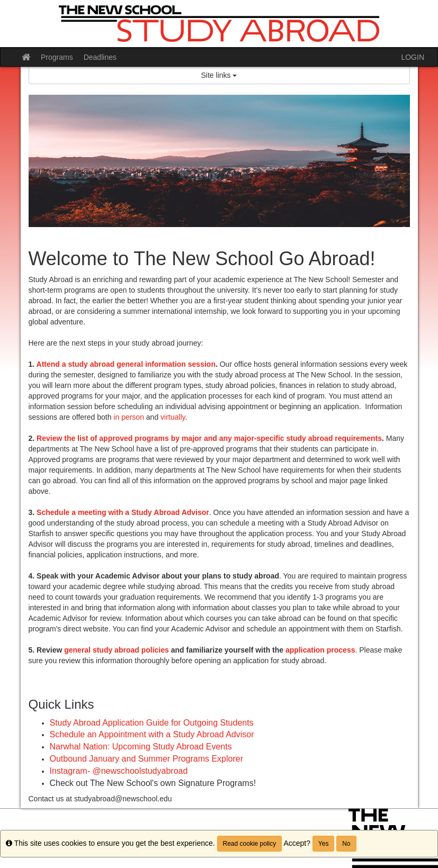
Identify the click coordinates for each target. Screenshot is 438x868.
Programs (57, 57)
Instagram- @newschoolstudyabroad (119, 771)
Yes (324, 844)
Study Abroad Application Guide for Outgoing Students (152, 723)
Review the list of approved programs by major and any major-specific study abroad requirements (209, 438)
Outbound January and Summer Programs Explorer (147, 759)
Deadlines (100, 57)
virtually (173, 417)
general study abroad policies (117, 650)
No (346, 844)
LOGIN (413, 57)
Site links (219, 75)
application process (320, 650)
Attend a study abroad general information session (126, 364)
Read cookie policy (250, 844)
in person (129, 417)
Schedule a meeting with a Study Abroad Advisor (123, 512)
